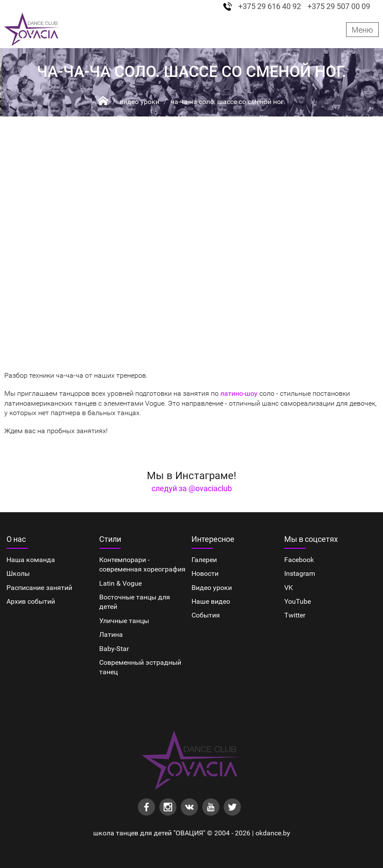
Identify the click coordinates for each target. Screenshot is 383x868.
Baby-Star (114, 649)
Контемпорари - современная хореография (142, 564)
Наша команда (31, 560)
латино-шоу (239, 393)
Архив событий (31, 601)
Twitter (295, 615)
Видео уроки (139, 102)
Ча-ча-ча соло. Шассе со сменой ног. (228, 102)
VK (289, 588)
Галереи (204, 560)
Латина (111, 634)
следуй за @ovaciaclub (192, 488)
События (206, 615)
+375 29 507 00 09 (339, 6)
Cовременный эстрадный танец (140, 667)
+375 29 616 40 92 (270, 6)
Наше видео (211, 601)
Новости (205, 573)
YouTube (298, 601)
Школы (18, 573)
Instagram (300, 573)
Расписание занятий (39, 588)
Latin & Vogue (120, 583)
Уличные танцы (124, 621)
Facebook (299, 560)
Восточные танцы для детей (135, 602)
